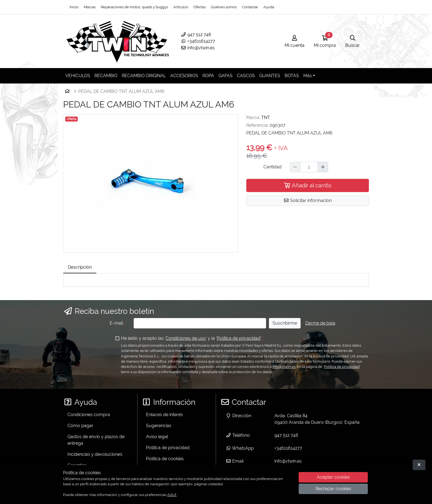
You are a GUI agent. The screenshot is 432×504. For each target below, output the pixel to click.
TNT (266, 118)
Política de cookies (165, 459)
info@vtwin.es (198, 48)
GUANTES (270, 76)
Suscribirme (285, 323)
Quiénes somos (224, 7)
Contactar (250, 7)
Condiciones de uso (186, 338)
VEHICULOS (78, 76)
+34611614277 (198, 41)
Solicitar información (308, 200)
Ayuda (269, 7)
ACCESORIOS (184, 76)
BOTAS (292, 76)
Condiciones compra (89, 415)
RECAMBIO (106, 76)
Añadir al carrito (308, 185)
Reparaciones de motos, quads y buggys (134, 7)
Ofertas (199, 7)
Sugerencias (159, 426)
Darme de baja (320, 323)
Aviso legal (157, 437)
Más (308, 76)
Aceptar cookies (333, 477)
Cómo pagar (80, 426)
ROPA (208, 76)
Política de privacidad (239, 338)
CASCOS (246, 76)
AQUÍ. (172, 495)
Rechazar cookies (333, 489)
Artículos (181, 7)
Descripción (80, 267)
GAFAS (226, 76)
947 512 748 (196, 35)
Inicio (74, 7)
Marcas (90, 7)
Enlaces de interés (164, 415)
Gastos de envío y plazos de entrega (96, 440)
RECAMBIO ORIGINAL (144, 76)
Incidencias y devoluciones (95, 454)
